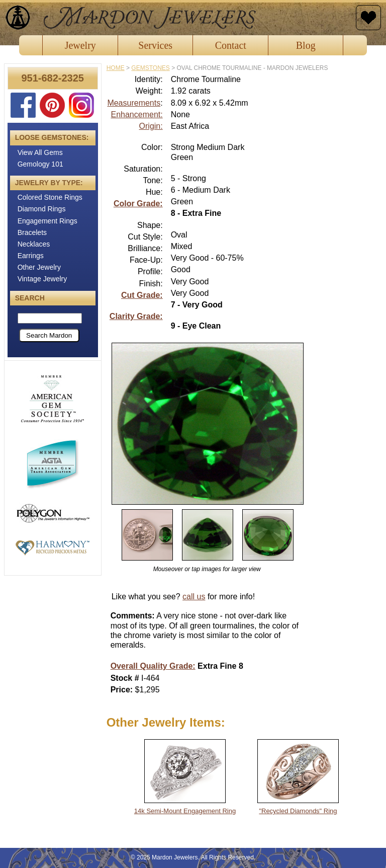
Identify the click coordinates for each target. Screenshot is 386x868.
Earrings (31, 256)
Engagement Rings (47, 221)
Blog (306, 45)
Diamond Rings (42, 209)
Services (155, 45)
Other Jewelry (39, 267)
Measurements (134, 103)
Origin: (151, 126)
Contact (231, 45)
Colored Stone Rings (50, 197)
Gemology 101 (40, 164)
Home (116, 68)
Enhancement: (136, 114)
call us (194, 597)
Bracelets (32, 232)
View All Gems (40, 152)
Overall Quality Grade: (153, 666)
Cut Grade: (142, 295)
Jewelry (80, 45)
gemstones (150, 68)
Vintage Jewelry (42, 279)
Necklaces (34, 244)
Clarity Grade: (136, 316)
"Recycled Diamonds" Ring (298, 811)
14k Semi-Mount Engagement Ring (185, 811)
